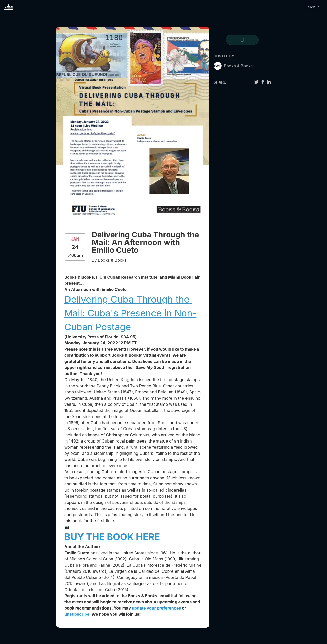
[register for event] (242, 40)
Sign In (314, 7)
